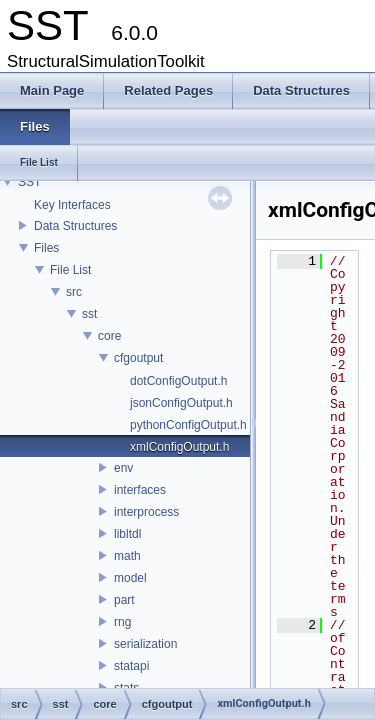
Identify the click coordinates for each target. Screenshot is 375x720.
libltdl (127, 534)
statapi (131, 666)
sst (89, 314)
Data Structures (75, 226)
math (127, 556)
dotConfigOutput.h (178, 381)
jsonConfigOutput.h (181, 403)
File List (70, 270)
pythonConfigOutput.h (188, 425)
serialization (145, 644)
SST (29, 182)
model (130, 578)
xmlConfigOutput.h (179, 447)
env (123, 468)
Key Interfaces (72, 205)
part (124, 600)
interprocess (146, 512)
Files (46, 248)
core (109, 336)
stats (126, 688)
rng (122, 622)
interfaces (140, 490)
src (74, 292)
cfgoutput (138, 358)
